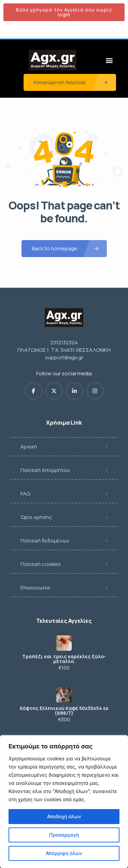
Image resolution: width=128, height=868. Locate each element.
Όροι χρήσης (36, 517)
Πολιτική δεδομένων (45, 541)
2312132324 (64, 342)
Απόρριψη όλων (64, 853)
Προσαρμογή (64, 835)
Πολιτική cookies (41, 564)
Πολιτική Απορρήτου (45, 470)
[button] (109, 60)
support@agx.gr (64, 357)
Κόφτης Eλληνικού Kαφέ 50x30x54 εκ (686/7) (64, 711)
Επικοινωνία (35, 588)
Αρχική (29, 447)
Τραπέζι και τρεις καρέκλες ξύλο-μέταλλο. (64, 659)
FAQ (25, 494)
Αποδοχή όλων (64, 816)
